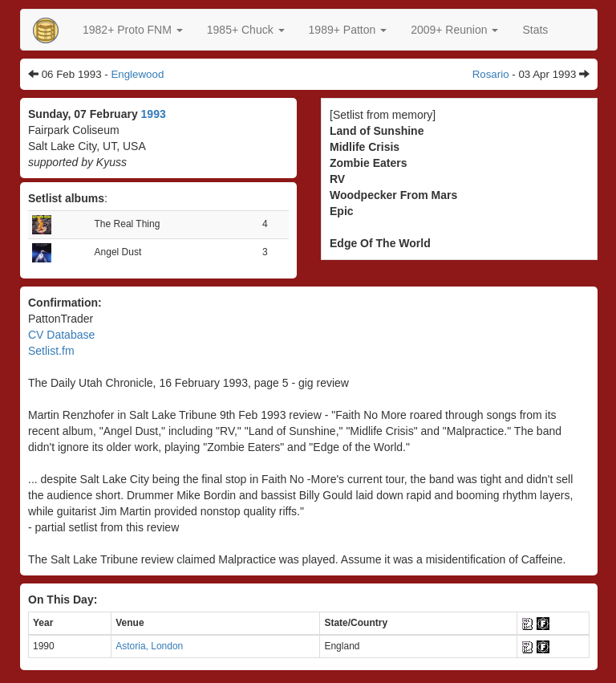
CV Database (61, 335)
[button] (133, 30)
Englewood (137, 74)
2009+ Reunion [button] (454, 30)
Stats (535, 30)
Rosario (491, 74)
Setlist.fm (51, 351)
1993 (154, 114)
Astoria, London (149, 646)
